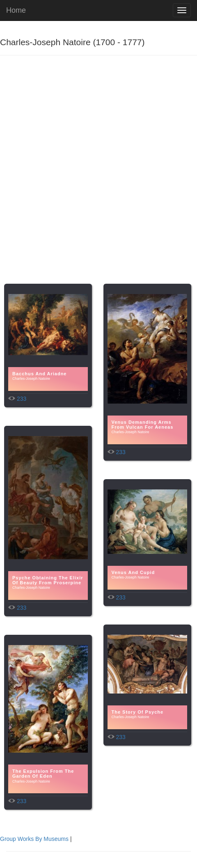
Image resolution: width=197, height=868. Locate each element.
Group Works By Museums (34, 839)
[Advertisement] (98, 177)
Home (16, 10)
